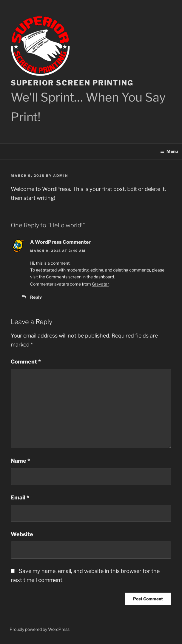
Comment (26, 362)
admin (61, 176)
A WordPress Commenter (60, 242)
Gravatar (100, 284)
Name (20, 461)
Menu (169, 151)
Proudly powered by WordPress (40, 629)
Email (20, 497)
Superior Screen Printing (72, 83)
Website (22, 534)
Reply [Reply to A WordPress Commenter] (36, 297)
